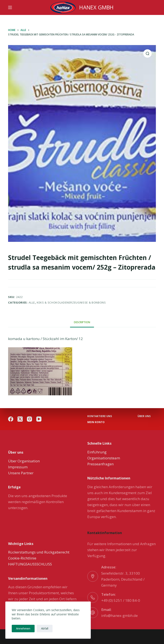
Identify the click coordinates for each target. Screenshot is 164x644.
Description (82, 322)
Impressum (18, 467)
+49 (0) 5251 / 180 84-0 (121, 600)
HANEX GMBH (96, 7)
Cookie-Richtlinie (22, 558)
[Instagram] (29, 419)
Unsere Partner (21, 473)
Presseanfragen (100, 464)
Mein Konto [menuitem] (96, 422)
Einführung (97, 452)
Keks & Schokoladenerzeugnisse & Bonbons (71, 302)
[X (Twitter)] (20, 419)
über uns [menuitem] (144, 416)
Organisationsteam (104, 458)
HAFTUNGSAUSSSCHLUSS (30, 564)
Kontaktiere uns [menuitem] (100, 416)
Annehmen (23, 628)
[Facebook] (11, 419)
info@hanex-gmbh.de (119, 616)
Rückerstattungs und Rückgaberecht (39, 552)
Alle (32, 302)
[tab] (82, 322)
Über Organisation (24, 461)
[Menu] (10, 7)
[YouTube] (39, 419)
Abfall (45, 628)
